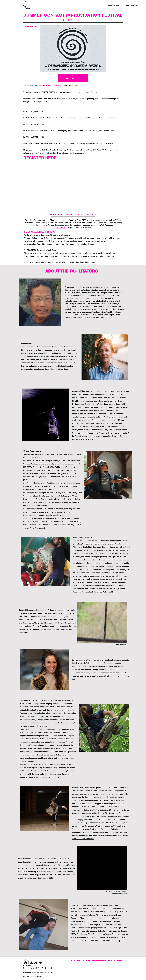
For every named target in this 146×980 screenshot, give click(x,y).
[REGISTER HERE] (73, 78)
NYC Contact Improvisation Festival (103, 832)
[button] (109, 5)
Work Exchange (106, 225)
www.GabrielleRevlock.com (83, 839)
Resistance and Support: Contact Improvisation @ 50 (103, 804)
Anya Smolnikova (36, 976)
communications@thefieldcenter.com (38, 244)
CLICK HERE (60, 228)
